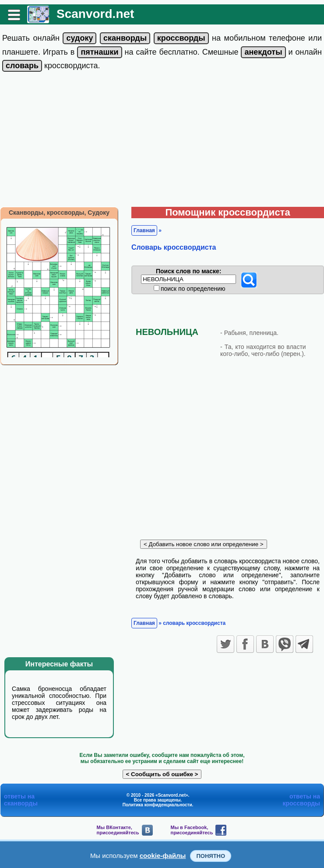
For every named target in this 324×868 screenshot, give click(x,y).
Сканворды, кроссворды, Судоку (59, 213)
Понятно (211, 856)
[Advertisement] (162, 141)
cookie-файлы (163, 856)
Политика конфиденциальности (157, 805)
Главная (144, 230)
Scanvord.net (95, 14)
